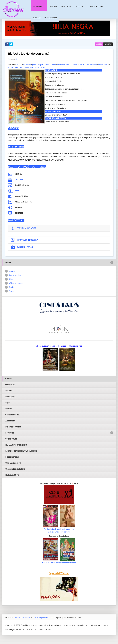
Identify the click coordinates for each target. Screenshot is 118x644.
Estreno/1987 (40, 67)
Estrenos (37, 7)
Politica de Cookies (43, 629)
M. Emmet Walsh (78, 65)
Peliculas (66, 7)
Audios (12, 271)
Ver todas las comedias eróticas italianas (59, 563)
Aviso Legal (10, 629)
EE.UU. (19, 65)
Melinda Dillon (63, 65)
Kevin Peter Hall (27, 67)
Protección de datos (25, 629)
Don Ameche (91, 65)
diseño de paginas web (98, 625)
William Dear (13, 67)
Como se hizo (15, 275)
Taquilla (79, 7)
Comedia (27, 65)
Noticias (36, 18)
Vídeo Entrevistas (16, 283)
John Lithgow (38, 65)
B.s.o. (11, 291)
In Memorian (51, 18)
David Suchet (50, 65)
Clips (11, 279)
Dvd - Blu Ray (97, 7)
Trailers (53, 7)
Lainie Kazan (103, 65)
